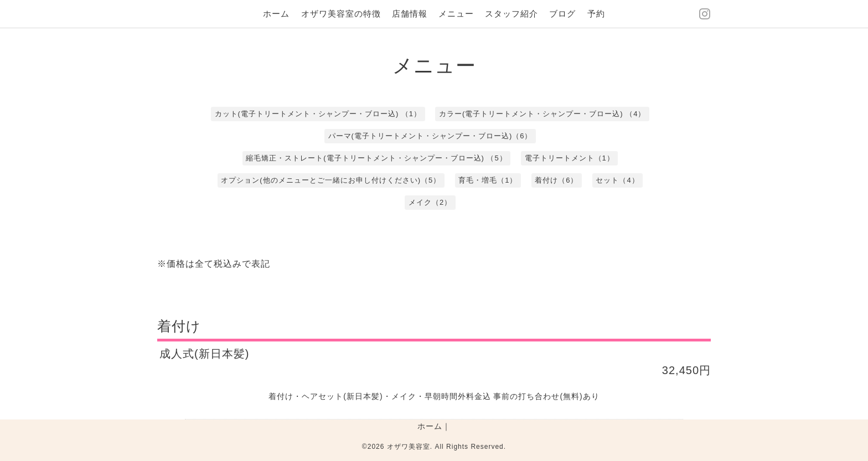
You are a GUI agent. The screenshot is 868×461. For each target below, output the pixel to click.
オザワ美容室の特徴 (341, 14)
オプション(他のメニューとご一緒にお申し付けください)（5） (331, 180)
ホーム (276, 14)
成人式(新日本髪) (204, 354)
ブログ (562, 14)
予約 (596, 14)
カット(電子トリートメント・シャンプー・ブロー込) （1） (318, 114)
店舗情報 (410, 14)
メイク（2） (430, 202)
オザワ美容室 (409, 447)
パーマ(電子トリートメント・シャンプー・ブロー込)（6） (430, 136)
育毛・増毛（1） (488, 180)
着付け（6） (556, 180)
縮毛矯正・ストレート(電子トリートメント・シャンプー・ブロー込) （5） (376, 158)
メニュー (456, 14)
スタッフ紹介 (512, 14)
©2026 (374, 447)
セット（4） (617, 180)
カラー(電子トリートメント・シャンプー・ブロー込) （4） (542, 114)
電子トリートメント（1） (570, 158)
